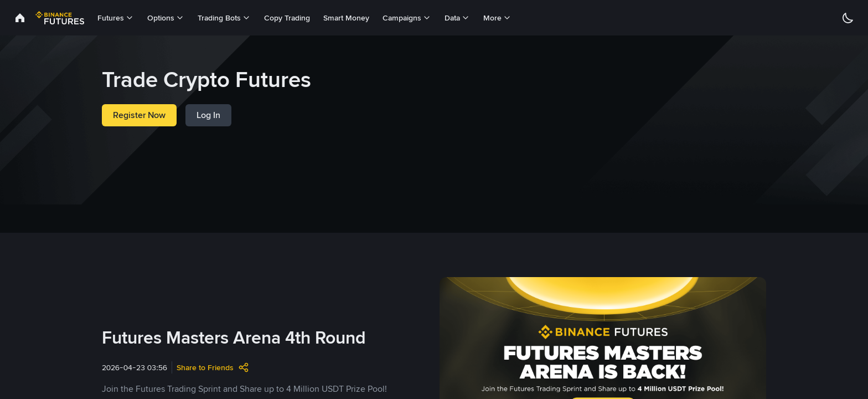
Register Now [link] (139, 115)
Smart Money (346, 18)
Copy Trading (287, 18)
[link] (20, 18)
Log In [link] (208, 115)
